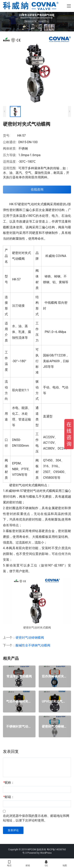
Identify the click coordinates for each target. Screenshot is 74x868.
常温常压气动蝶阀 (19, 676)
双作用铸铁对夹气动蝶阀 (55, 676)
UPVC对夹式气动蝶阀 (55, 702)
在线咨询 (37, 189)
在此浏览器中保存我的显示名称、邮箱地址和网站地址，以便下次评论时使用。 (36, 818)
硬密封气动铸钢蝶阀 (30, 638)
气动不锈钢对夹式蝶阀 (19, 702)
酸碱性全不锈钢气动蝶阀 (33, 645)
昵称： (9, 783)
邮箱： (9, 797)
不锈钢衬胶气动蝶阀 (19, 727)
